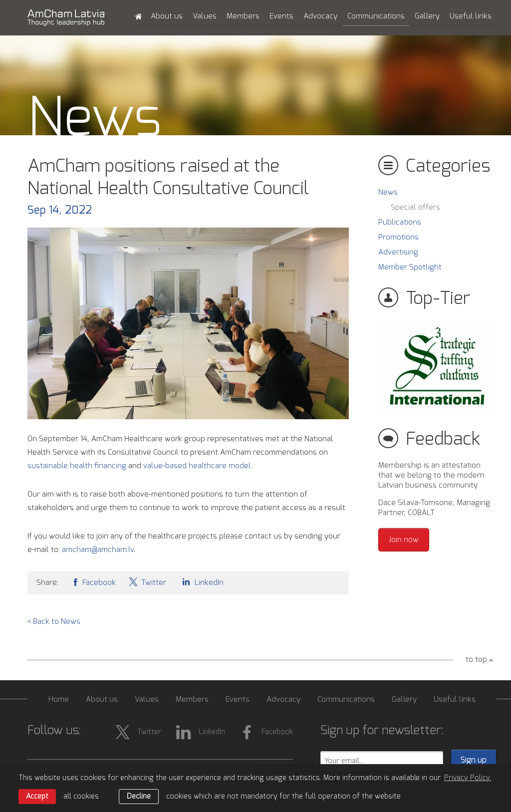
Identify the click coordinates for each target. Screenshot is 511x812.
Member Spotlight (410, 267)
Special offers (415, 207)
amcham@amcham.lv (98, 550)
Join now (404, 540)
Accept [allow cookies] (37, 797)
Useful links (471, 16)
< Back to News (54, 622)
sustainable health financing (77, 466)
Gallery (427, 16)
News (388, 192)
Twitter (147, 582)
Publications (400, 222)
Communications (376, 16)
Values (205, 16)
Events (281, 16)
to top (476, 660)
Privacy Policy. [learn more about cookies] (468, 778)
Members (243, 16)
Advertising (398, 252)
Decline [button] (139, 797)
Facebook (93, 582)
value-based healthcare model (197, 466)
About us (167, 16)
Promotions (398, 237)
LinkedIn (201, 582)
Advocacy (320, 16)
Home (59, 699)
